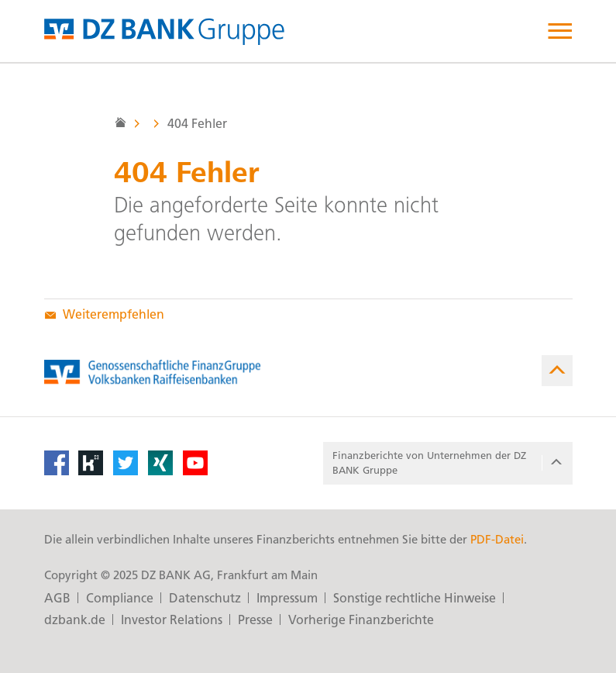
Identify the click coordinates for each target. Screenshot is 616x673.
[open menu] (560, 31)
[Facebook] (57, 463)
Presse (255, 620)
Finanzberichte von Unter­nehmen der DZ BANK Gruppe (449, 463)
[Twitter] (126, 463)
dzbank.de (75, 620)
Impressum (287, 598)
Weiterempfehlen (104, 314)
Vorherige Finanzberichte (361, 620)
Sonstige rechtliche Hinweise (415, 598)
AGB (57, 598)
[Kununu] (91, 463)
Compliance (120, 598)
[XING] (160, 463)
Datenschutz (205, 598)
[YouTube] (195, 463)
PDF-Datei (497, 540)
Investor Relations (172, 620)
